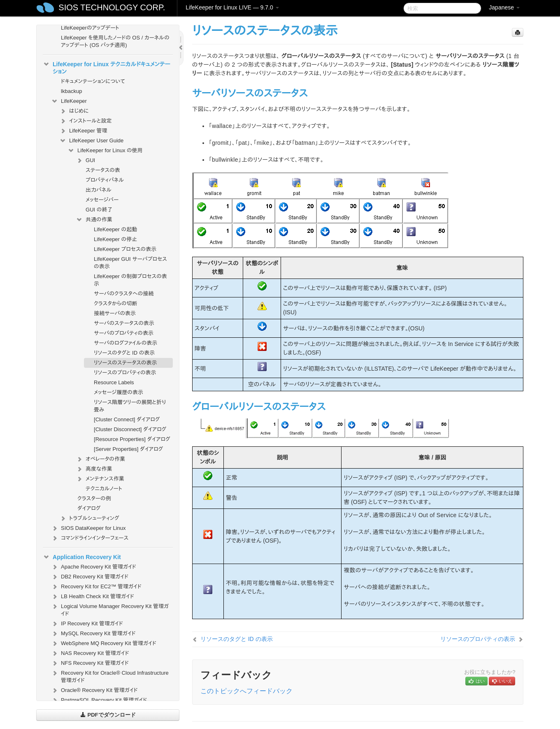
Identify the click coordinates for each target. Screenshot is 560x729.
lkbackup (71, 91)
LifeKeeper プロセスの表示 (125, 249)
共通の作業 (94, 220)
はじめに (74, 111)
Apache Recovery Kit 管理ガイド (94, 567)
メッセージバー (102, 200)
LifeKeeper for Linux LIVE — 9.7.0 (232, 7)
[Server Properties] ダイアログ (128, 449)
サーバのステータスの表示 (124, 323)
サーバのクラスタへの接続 (124, 294)
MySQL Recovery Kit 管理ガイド (93, 634)
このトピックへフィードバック (246, 691)
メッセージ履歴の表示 (119, 392)
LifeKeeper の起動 (115, 229)
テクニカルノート (104, 489)
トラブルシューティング (89, 518)
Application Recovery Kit (82, 557)
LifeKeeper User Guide (91, 141)
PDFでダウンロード (108, 715)
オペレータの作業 (100, 459)
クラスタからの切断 (116, 303)
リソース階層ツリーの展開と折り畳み (130, 406)
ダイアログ (89, 508)
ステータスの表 (103, 170)
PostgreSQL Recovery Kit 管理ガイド (99, 700)
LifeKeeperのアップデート (90, 28)
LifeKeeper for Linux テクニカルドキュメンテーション (107, 67)
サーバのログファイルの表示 (125, 343)
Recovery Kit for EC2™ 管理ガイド (96, 587)
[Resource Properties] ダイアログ (132, 439)
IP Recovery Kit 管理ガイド (87, 624)
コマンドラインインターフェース (90, 538)
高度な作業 (94, 469)
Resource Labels (114, 382)
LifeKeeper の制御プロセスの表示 (130, 280)
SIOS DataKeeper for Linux (88, 528)
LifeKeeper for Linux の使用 (105, 151)
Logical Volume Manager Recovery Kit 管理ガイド (110, 609)
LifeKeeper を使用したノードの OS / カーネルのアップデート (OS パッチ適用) (115, 41)
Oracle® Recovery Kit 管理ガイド (94, 690)
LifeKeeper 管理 (83, 131)
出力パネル (99, 190)
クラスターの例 (94, 498)
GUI (85, 160)
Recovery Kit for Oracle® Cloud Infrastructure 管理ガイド (110, 676)
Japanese (504, 7)
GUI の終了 (99, 210)
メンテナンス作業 (100, 479)
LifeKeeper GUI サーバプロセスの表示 (130, 263)
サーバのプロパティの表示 (124, 333)
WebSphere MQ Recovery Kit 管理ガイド (104, 643)
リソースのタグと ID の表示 (124, 353)
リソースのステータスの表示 (125, 363)
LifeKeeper (69, 101)
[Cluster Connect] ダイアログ (127, 419)
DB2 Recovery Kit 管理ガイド (90, 577)
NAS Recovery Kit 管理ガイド (90, 653)
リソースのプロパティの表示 (125, 373)
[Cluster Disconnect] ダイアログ (130, 429)
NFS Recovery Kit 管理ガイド (90, 663)
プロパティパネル (105, 180)
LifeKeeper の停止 (115, 239)
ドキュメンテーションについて (93, 81)
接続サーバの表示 (115, 313)
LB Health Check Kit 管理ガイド (93, 597)
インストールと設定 (85, 121)
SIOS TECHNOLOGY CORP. (112, 7)
